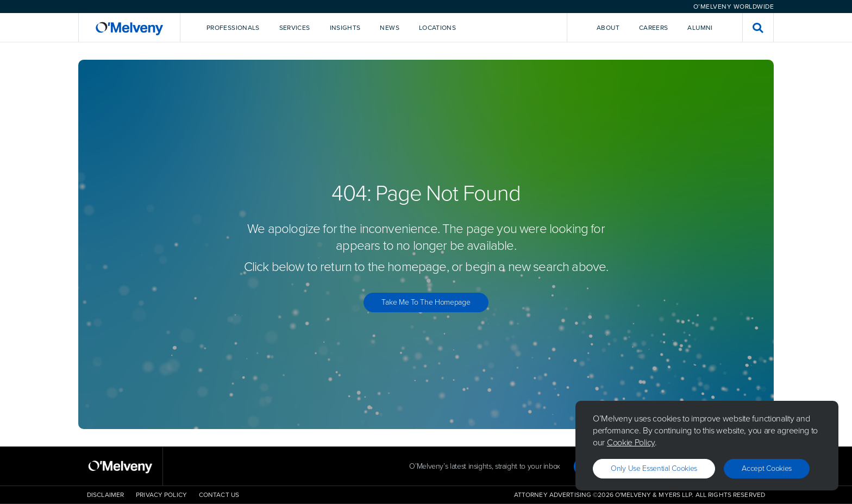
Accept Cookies (767, 468)
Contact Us (219, 495)
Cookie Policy (631, 442)
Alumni (700, 28)
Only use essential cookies (654, 468)
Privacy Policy (161, 495)
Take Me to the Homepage (426, 302)
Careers (654, 28)
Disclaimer (105, 495)
